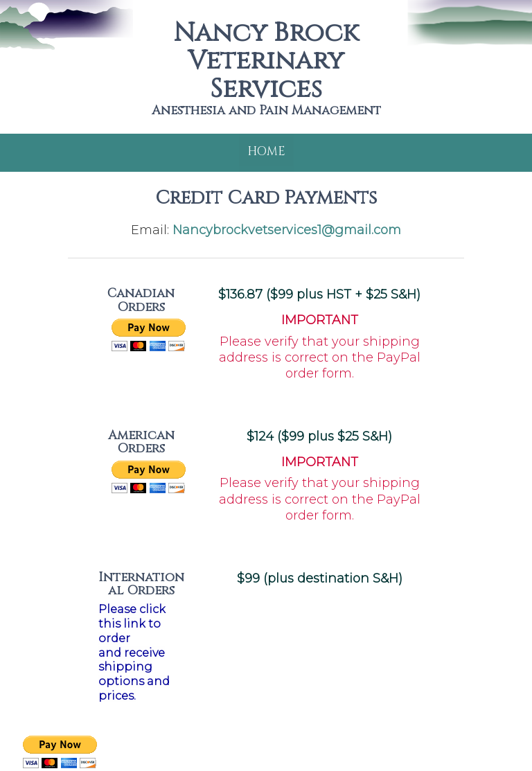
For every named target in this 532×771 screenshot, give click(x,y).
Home (266, 151)
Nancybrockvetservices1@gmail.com (287, 230)
